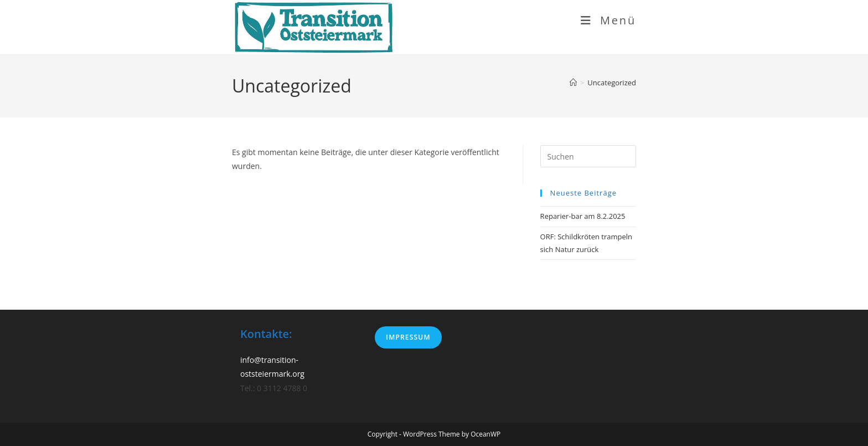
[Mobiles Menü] (608, 20)
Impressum (408, 337)
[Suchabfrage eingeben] (588, 156)
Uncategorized (612, 83)
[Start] (573, 83)
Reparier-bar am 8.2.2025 (583, 216)
